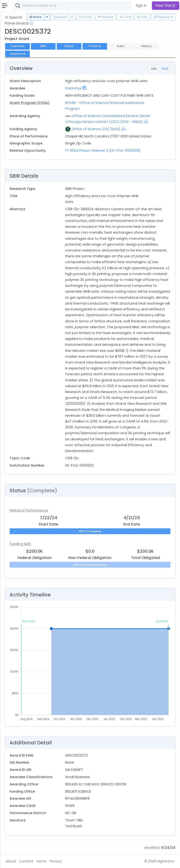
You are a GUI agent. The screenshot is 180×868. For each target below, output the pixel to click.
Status (69, 46)
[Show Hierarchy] (146, 121)
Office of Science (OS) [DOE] (96, 129)
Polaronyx (73, 88)
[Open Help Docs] (32, 23)
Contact (26, 861)
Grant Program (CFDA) (30, 103)
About (11, 861)
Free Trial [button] (166, 6)
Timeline (95, 46)
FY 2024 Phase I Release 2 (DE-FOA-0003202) (103, 151)
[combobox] (83, 6)
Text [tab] (165, 69)
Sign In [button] (141, 6)
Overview (18, 46)
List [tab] (154, 69)
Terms (41, 861)
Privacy (56, 861)
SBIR (43, 46)
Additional (18, 54)
